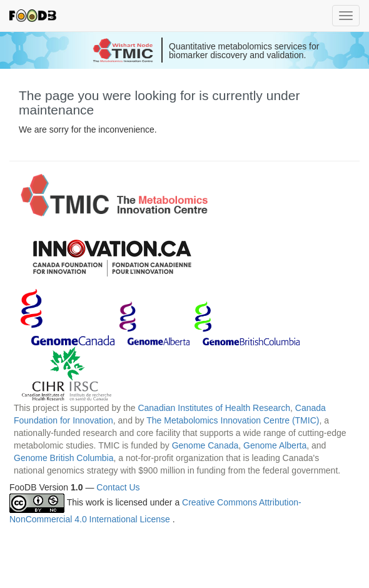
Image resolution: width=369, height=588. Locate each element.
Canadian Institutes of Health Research (214, 408)
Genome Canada (205, 445)
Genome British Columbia (64, 458)
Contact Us (118, 487)
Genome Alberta (275, 445)
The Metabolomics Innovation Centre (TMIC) (233, 420)
